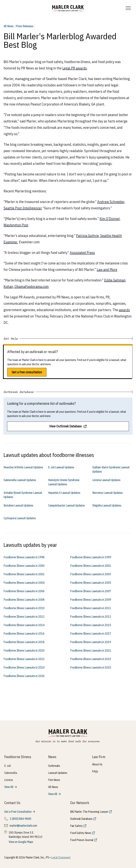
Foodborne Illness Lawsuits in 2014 (24, 625)
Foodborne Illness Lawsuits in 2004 (24, 583)
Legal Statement (61, 857)
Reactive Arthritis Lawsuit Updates (23, 467)
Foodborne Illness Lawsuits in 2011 (91, 608)
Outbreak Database (81, 819)
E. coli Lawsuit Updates (61, 467)
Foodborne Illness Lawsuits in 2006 (24, 591)
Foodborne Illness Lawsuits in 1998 (24, 557)
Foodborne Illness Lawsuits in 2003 (91, 574)
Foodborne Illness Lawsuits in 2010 (24, 608)
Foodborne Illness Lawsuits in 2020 (24, 651)
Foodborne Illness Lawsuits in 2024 (24, 667)
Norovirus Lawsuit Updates (107, 493)
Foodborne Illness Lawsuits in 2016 (24, 634)
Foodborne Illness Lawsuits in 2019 (91, 642)
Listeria (8, 780)
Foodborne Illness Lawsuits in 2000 (24, 566)
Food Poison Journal (82, 840)
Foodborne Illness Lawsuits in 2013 (91, 617)
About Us (97, 764)
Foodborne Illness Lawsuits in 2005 (91, 583)
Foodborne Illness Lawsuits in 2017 (91, 634)
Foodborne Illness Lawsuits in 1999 (91, 557)
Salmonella (11, 773)
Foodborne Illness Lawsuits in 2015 (91, 625)
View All (9, 787)
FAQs (95, 771)
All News (8, 26)
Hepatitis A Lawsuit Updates (64, 493)
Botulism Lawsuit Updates (18, 505)
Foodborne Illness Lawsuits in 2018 (24, 642)
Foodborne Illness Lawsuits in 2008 (24, 600)
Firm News (54, 780)
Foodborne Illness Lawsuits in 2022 (24, 659)
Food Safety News (81, 833)
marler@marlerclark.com (23, 826)
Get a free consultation (27, 372)
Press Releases (24, 26)
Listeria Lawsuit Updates (106, 480)
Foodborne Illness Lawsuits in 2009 (91, 600)
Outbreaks (54, 766)
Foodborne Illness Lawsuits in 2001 (91, 566)
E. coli (8, 766)
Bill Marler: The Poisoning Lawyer (89, 812)
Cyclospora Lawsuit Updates (20, 518)
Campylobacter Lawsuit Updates (66, 505)
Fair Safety (76, 826)
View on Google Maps (21, 842)
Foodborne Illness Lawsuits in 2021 (91, 651)
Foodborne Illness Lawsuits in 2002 (24, 574)
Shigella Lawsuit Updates (107, 505)
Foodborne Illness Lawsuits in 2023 (91, 659)
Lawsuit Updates (58, 773)
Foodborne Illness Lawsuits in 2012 (24, 617)
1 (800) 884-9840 (20, 819)
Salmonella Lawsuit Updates (20, 480)
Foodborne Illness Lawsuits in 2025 (91, 667)
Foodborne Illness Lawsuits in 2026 (24, 676)
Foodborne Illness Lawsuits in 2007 (91, 591)
